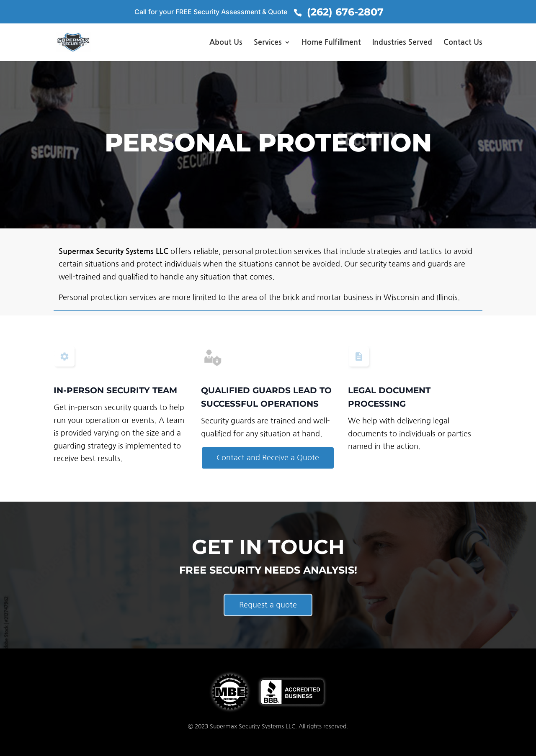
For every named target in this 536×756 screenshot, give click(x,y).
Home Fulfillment (331, 43)
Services (268, 43)
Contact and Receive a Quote (268, 458)
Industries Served (402, 43)
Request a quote (268, 605)
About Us (226, 43)
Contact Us (463, 43)
